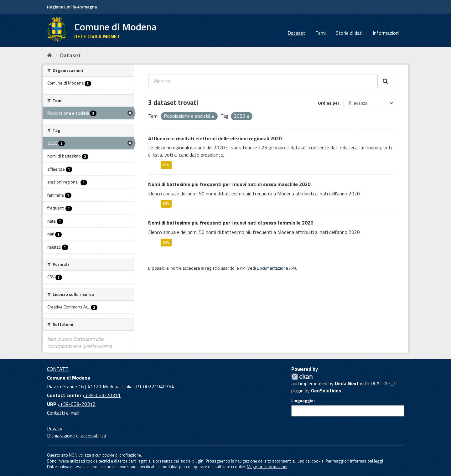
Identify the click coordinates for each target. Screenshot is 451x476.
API (243, 268)
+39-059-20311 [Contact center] (102, 395)
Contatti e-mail (63, 413)
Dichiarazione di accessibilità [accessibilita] (77, 436)
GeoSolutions (326, 391)
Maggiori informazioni (267, 467)
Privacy (55, 428)
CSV (166, 165)
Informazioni (386, 33)
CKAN (302, 377)
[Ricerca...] (263, 81)
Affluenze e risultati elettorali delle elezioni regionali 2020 (215, 138)
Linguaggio (302, 401)
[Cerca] (386, 81)
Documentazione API (276, 268)
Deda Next (347, 383)
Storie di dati (349, 33)
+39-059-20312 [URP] (77, 404)
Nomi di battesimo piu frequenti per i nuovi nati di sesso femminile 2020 (231, 223)
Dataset (296, 33)
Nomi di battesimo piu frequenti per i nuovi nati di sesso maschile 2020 (229, 184)
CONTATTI (58, 369)
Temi (321, 33)
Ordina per (329, 103)
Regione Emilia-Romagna (72, 7)
